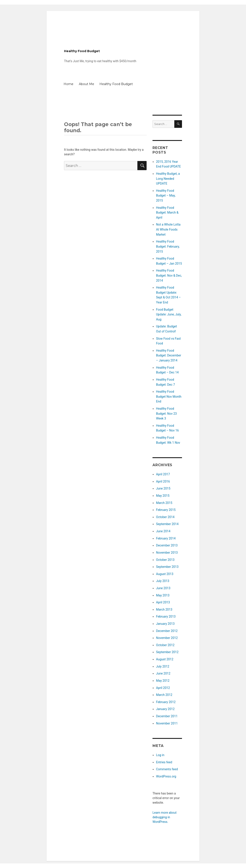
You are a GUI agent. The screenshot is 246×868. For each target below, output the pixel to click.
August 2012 (165, 659)
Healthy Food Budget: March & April (167, 213)
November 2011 (167, 723)
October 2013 (165, 560)
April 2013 (163, 602)
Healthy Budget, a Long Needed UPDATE (168, 179)
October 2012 (165, 645)
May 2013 (163, 595)
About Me (87, 84)
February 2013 (166, 616)
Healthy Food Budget (82, 51)
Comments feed (167, 769)
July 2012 (163, 666)
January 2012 (165, 709)
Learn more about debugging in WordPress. (165, 817)
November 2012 (167, 638)
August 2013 (165, 574)
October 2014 (165, 517)
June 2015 (163, 488)
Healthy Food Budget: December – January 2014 (169, 355)
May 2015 (163, 496)
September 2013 (167, 567)
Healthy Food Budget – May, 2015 (166, 196)
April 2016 (163, 481)
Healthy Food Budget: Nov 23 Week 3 (166, 413)
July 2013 (163, 581)
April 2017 (163, 474)
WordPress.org (166, 776)
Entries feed (164, 762)
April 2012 (163, 688)
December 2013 (167, 545)
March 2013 (164, 609)
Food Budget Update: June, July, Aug (169, 314)
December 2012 (167, 631)
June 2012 (163, 673)
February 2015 (166, 510)
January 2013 (165, 624)
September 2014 (167, 524)
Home (68, 84)
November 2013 (167, 553)
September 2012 (167, 652)
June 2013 (163, 588)
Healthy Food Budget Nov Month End (169, 396)
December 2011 (167, 716)
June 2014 (163, 531)
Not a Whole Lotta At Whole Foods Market (168, 229)
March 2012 (164, 695)
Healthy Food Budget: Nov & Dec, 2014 (169, 275)
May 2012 (163, 681)
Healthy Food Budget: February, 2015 (168, 246)
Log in (160, 755)
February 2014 (166, 538)
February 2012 (166, 702)
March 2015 (164, 503)
